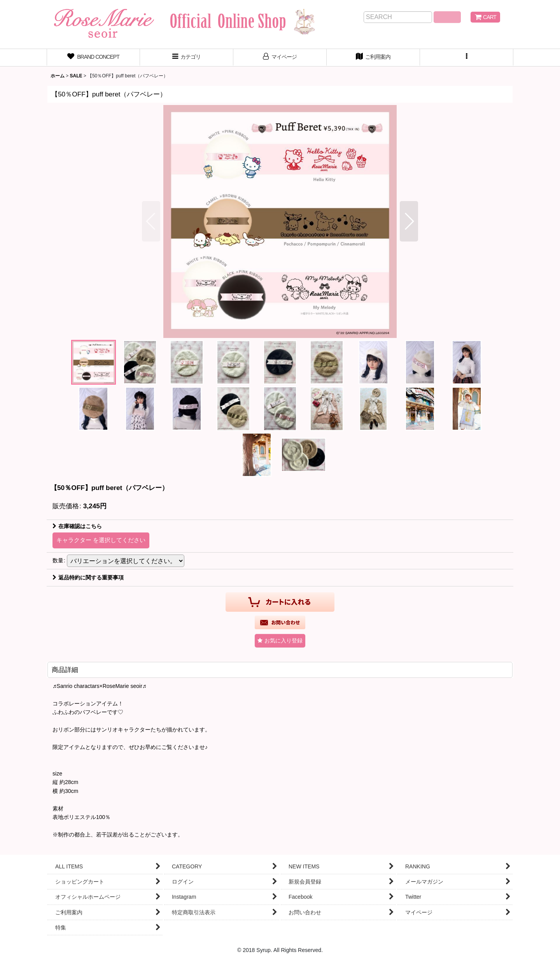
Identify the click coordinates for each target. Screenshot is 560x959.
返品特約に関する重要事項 (88, 577)
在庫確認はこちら (77, 526)
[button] (467, 58)
